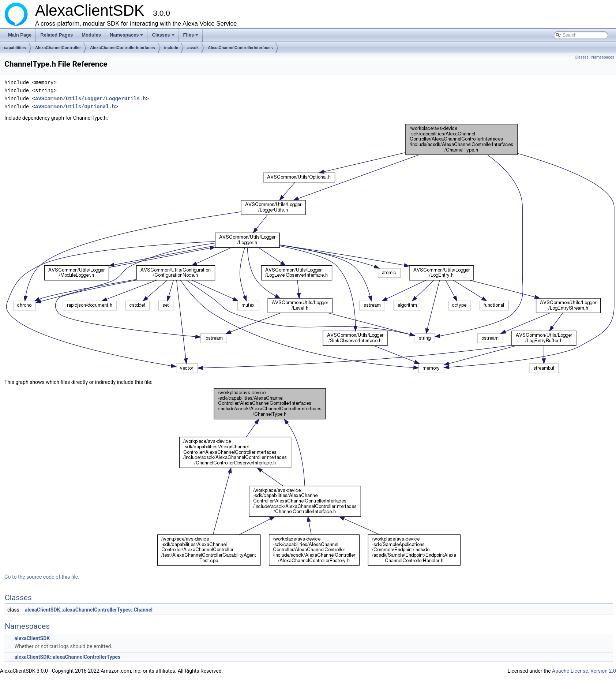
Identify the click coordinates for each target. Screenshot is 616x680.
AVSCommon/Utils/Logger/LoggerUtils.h (90, 99)
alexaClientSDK (32, 638)
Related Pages (57, 35)
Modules (91, 35)
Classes (164, 37)
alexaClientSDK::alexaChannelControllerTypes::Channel (89, 610)
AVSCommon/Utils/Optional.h (75, 107)
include (171, 48)
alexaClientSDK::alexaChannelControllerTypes (67, 657)
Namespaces (127, 37)
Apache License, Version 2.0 (584, 671)
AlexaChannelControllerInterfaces (122, 48)
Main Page (20, 35)
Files (191, 37)
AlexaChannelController (58, 48)
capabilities (15, 48)
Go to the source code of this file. (42, 577)
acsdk (193, 48)
